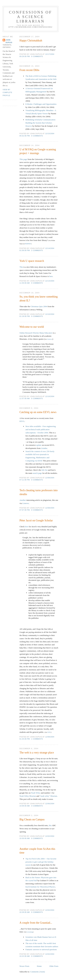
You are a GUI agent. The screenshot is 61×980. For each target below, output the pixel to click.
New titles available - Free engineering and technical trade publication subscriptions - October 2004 (41, 429)
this (50, 825)
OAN (49, 732)
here (51, 276)
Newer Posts (24, 966)
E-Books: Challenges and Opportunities (41, 104)
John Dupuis (9, 41)
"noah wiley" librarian (48, 796)
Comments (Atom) (37, 972)
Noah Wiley (36, 793)
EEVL (22, 421)
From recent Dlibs (29, 70)
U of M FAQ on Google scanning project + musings (38, 151)
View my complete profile (7, 93)
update (39, 445)
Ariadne (44, 448)
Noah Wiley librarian (28, 796)
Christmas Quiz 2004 (39, 306)
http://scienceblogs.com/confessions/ (31, 27)
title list (44, 470)
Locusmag (30, 932)
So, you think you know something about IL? (39, 298)
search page (37, 473)
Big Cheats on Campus (32, 819)
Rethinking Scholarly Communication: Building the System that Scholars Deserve (41, 123)
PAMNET (28, 244)
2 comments (37, 250)
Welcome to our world (32, 327)
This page (23, 159)
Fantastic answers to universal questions (41, 949)
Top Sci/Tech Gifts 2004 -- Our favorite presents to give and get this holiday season (41, 862)
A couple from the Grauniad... (36, 923)
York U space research (32, 261)
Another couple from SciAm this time (37, 851)
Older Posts (54, 966)
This (21, 267)
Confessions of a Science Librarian (30, 17)
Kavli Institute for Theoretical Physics (40, 887)
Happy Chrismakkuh (31, 41)
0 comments (37, 56)
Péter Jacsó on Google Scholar (36, 520)
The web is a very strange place (37, 753)
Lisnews (49, 339)
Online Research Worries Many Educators (36, 333)
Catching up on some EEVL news (38, 412)
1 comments (37, 739)
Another (23, 500)
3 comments (37, 806)
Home (39, 966)
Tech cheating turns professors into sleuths (39, 492)
